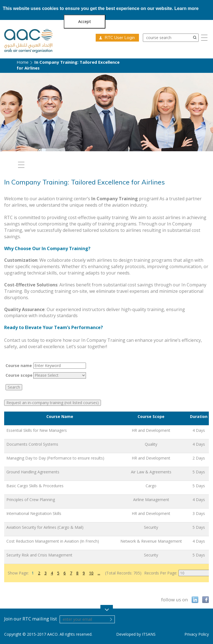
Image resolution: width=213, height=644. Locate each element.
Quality (151, 444)
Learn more (187, 8)
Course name (19, 365)
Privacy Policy (197, 634)
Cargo (151, 486)
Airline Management (151, 500)
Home (23, 62)
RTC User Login (120, 38)
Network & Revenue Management (151, 541)
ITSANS (149, 634)
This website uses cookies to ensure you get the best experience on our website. (101, 8)
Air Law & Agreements (151, 472)
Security (151, 527)
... (99, 573)
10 (91, 573)
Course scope (19, 375)
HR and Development (151, 430)
